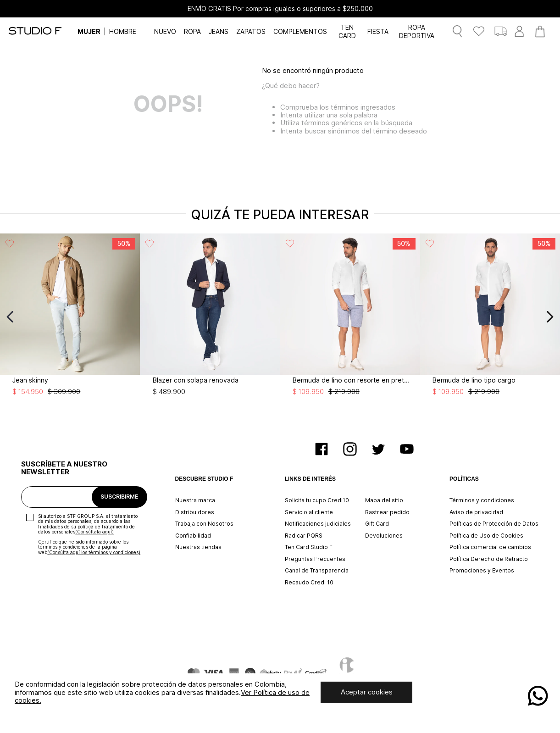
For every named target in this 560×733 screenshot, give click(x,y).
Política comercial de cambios (490, 547)
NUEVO (165, 31)
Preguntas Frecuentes (315, 559)
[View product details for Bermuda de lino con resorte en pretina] (350, 317)
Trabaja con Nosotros (204, 524)
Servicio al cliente (309, 512)
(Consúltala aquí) (94, 532)
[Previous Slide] (10, 317)
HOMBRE (123, 31)
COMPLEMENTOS (300, 31)
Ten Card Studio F (309, 547)
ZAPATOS (251, 31)
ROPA (192, 31)
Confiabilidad (193, 536)
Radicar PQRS (304, 536)
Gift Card (377, 524)
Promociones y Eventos (482, 571)
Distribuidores (195, 512)
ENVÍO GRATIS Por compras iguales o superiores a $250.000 (280, 9)
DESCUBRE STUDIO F (204, 479)
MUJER (89, 31)
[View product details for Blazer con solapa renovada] (210, 317)
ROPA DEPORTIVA (417, 31)
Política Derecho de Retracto (489, 559)
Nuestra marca (195, 500)
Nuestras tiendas (198, 547)
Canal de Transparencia (317, 571)
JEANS (219, 31)
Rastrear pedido (387, 512)
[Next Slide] (550, 317)
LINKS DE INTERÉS (310, 479)
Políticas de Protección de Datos (494, 524)
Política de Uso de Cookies (486, 536)
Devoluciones (384, 536)
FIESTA (378, 31)
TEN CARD (347, 31)
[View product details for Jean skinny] (70, 317)
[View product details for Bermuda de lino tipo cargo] (490, 317)
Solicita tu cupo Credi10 (317, 500)
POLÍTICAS (464, 479)
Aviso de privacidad (476, 512)
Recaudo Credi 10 (309, 583)
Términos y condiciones (482, 500)
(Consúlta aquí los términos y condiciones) (94, 552)
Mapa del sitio (384, 500)
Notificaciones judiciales (318, 524)
